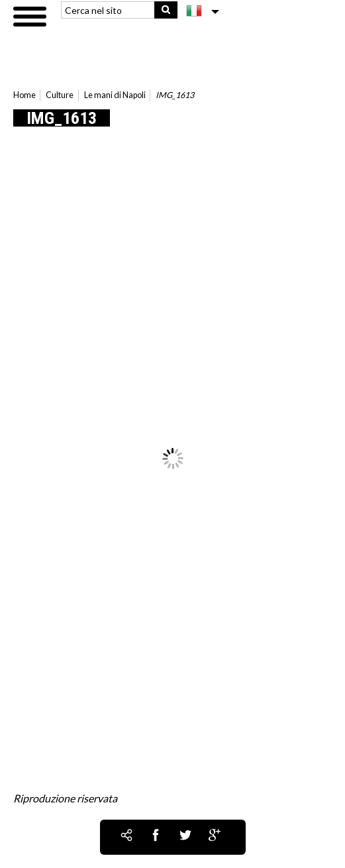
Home (25, 95)
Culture (60, 95)
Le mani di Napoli (115, 95)
